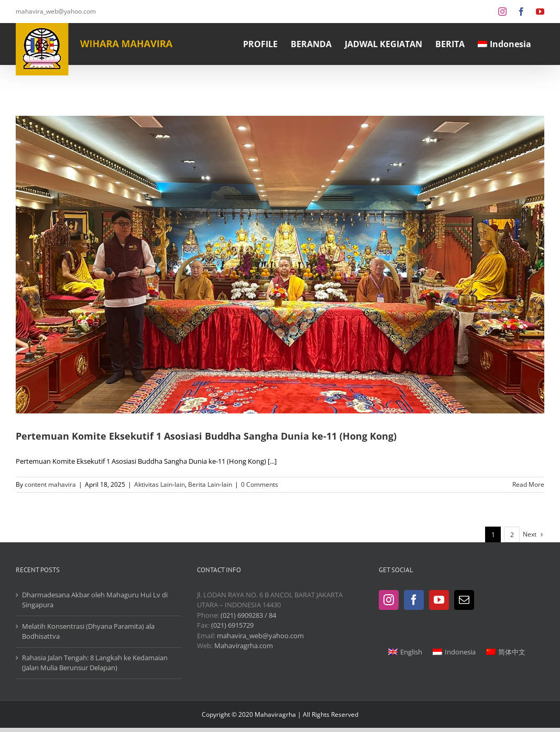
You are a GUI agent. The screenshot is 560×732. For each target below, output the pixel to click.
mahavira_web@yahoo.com (56, 11)
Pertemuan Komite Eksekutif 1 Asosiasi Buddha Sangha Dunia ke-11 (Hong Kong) (206, 436)
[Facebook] (414, 600)
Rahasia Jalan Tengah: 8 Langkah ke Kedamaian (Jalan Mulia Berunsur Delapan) (95, 663)
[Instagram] (389, 600)
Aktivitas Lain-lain (160, 484)
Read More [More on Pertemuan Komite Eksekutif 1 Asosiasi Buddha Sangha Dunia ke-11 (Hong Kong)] (528, 484)
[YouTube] (439, 600)
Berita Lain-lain (210, 484)
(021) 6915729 (232, 625)
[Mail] (464, 600)
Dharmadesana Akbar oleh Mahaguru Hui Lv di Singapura (95, 600)
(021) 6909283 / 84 (248, 615)
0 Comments (260, 484)
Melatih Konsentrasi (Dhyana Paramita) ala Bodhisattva (88, 631)
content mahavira (50, 484)
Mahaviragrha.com (244, 646)
